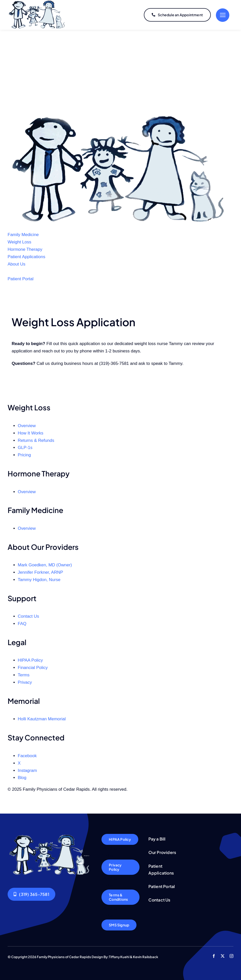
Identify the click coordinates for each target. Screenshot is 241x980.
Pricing (24, 455)
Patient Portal (21, 279)
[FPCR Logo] (120, 117)
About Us (16, 264)
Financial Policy (33, 668)
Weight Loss (19, 242)
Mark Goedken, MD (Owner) (45, 565)
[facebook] (214, 956)
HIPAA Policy (30, 660)
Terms (24, 675)
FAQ (22, 624)
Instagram (27, 771)
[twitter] (223, 956)
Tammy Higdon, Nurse (39, 580)
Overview (27, 426)
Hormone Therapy (25, 249)
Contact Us (28, 616)
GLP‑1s (25, 448)
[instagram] (231, 956)
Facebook (27, 756)
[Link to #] (223, 15)
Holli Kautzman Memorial (42, 719)
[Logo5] (50, 836)
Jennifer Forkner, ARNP (40, 572)
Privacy (25, 682)
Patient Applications (26, 257)
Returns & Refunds (36, 440)
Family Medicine (23, 235)
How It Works (31, 433)
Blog (22, 778)
